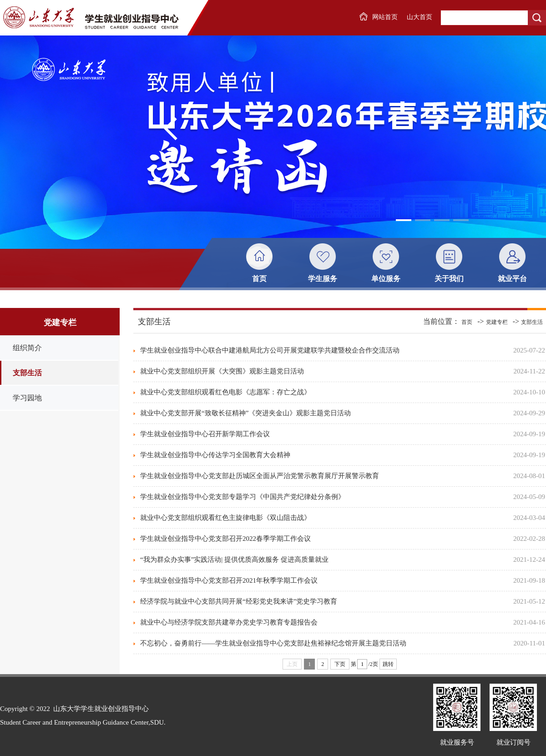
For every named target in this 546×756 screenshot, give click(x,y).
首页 (259, 279)
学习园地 (27, 398)
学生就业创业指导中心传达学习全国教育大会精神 (215, 455)
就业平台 (512, 279)
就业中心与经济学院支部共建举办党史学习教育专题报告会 (229, 622)
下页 (340, 664)
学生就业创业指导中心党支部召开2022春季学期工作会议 (225, 539)
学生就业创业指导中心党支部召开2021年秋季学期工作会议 (229, 580)
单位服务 (386, 279)
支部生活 (27, 373)
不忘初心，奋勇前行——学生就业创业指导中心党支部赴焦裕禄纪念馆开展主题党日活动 (273, 643)
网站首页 (385, 17)
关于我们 (449, 279)
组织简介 (27, 348)
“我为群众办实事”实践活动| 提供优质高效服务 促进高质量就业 (234, 559)
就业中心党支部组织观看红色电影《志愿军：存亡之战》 (225, 392)
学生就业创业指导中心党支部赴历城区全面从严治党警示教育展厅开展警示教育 (260, 476)
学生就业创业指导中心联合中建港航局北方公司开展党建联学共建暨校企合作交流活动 (270, 350)
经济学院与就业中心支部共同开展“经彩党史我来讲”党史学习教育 (239, 601)
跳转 (388, 664)
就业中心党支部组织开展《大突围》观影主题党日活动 (222, 371)
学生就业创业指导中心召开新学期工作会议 (205, 434)
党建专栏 (497, 322)
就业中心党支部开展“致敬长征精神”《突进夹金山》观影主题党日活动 (245, 413)
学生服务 (323, 279)
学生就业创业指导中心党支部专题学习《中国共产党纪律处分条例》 (243, 497)
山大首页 (420, 17)
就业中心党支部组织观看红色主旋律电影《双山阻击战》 (225, 518)
